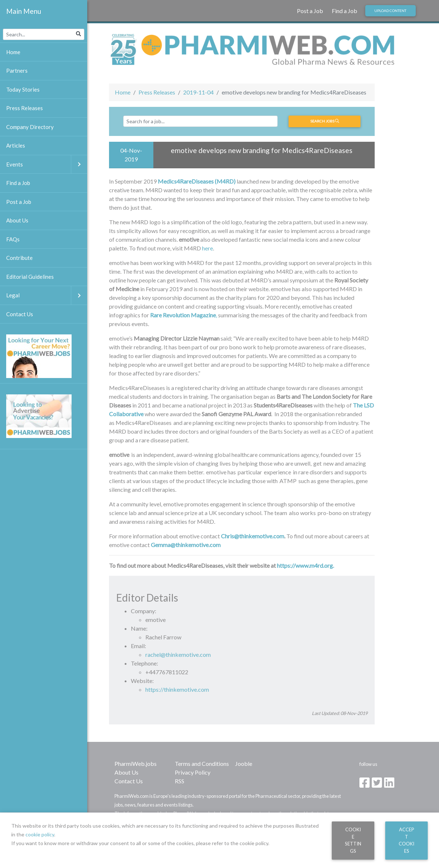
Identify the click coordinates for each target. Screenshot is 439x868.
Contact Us (129, 781)
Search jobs (325, 121)
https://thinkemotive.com (177, 689)
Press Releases (157, 92)
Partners (17, 71)
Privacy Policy (193, 772)
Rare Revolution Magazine (183, 315)
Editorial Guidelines (30, 277)
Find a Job (345, 11)
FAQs (13, 239)
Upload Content (390, 11)
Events (47, 164)
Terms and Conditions (202, 763)
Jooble (244, 763)
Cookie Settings (353, 840)
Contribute (19, 258)
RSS (180, 781)
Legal (47, 295)
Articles (16, 145)
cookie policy (40, 834)
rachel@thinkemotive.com (178, 654)
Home (123, 92)
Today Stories (23, 89)
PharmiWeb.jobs (136, 763)
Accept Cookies (406, 840)
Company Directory (30, 127)
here (208, 248)
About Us (126, 772)
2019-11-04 (198, 92)
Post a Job (310, 11)
